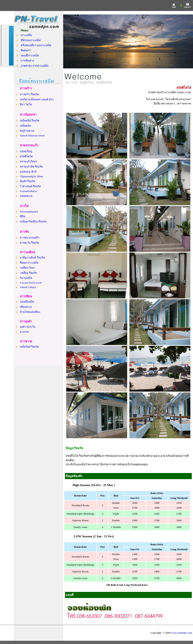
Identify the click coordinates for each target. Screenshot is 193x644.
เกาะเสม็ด (26, 35)
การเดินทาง (27, 61)
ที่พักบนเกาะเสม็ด (31, 40)
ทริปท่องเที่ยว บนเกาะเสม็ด (36, 45)
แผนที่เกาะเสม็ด (30, 55)
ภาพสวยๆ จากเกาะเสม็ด (35, 66)
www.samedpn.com (182, 633)
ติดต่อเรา (26, 50)
